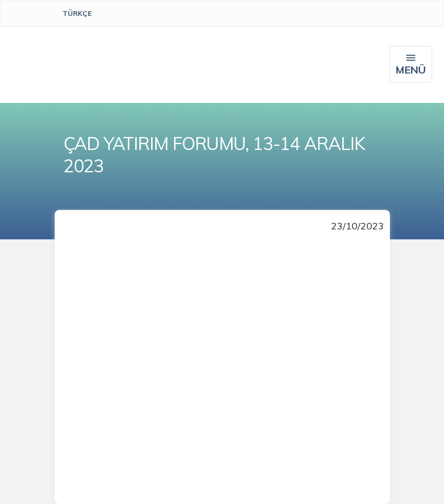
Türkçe (77, 13)
